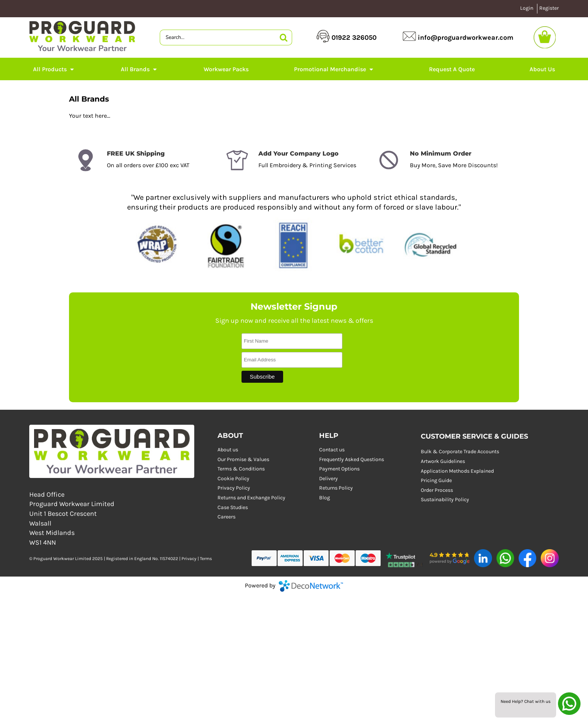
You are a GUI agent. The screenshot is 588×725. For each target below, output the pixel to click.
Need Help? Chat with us (526, 701)
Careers (226, 517)
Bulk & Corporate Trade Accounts (460, 452)
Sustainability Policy (445, 500)
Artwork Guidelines (443, 461)
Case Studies (233, 507)
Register (549, 8)
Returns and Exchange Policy (251, 498)
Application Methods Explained (457, 471)
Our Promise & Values (243, 459)
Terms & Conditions (241, 469)
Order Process (437, 490)
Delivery (328, 479)
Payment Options (339, 469)
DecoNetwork (311, 586)
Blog (325, 498)
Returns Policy (336, 488)
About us (228, 450)
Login (527, 8)
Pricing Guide (436, 480)
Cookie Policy (233, 479)
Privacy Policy (234, 488)
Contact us (332, 450)
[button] (54, 69)
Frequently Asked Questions (352, 459)
